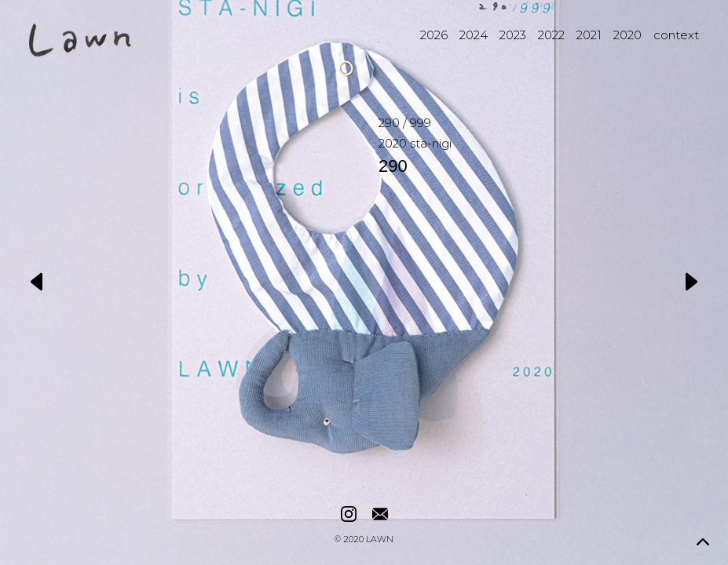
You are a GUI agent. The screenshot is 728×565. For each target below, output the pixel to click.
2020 (627, 35)
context (676, 35)
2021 (589, 35)
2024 (474, 35)
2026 (434, 35)
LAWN (380, 540)
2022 (551, 35)
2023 (513, 35)
